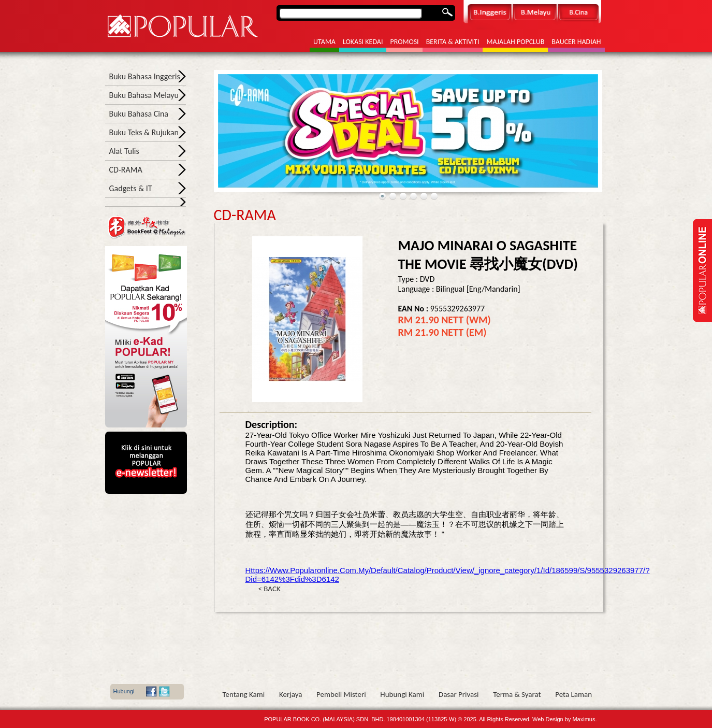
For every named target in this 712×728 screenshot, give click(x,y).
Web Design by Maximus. (565, 719)
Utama (324, 42)
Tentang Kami (244, 694)
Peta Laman (573, 694)
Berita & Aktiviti (453, 42)
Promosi (404, 42)
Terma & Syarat (517, 694)
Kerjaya (290, 694)
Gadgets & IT (131, 188)
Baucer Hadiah (576, 42)
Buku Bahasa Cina (139, 114)
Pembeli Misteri (341, 694)
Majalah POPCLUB (515, 42)
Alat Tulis (124, 151)
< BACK (270, 589)
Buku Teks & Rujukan (144, 132)
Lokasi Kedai (363, 42)
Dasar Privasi (459, 694)
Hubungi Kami (402, 694)
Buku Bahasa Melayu (144, 95)
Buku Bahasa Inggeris (145, 76)
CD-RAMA (126, 170)
